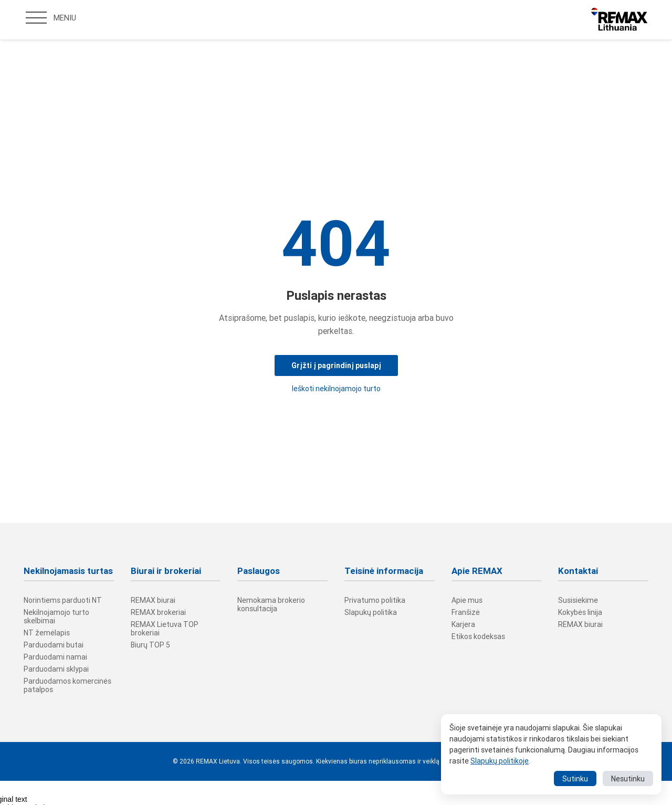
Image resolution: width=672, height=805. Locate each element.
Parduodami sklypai (56, 669)
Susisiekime (578, 600)
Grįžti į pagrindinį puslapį (336, 365)
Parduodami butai (54, 645)
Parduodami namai (55, 657)
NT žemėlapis (47, 633)
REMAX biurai (153, 600)
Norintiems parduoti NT (63, 600)
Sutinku (575, 779)
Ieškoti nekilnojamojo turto (336, 389)
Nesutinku (628, 779)
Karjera (463, 624)
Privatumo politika (375, 600)
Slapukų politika (371, 612)
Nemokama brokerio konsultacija (271, 604)
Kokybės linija (580, 612)
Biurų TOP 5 (150, 645)
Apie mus (467, 600)
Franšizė (466, 612)
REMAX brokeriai (158, 612)
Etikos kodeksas (478, 636)
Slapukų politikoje (500, 761)
